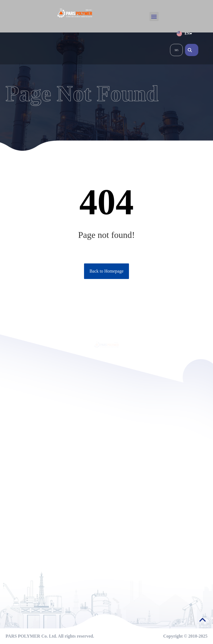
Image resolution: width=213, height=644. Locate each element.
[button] (154, 17)
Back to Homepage (107, 271)
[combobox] (176, 50)
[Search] (192, 50)
